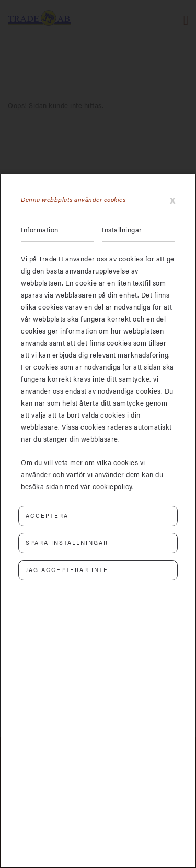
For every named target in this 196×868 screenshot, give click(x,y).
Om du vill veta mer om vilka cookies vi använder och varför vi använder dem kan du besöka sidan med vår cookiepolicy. (92, 474)
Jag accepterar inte (67, 570)
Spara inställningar (67, 543)
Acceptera (47, 515)
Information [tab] (40, 229)
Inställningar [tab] (122, 229)
